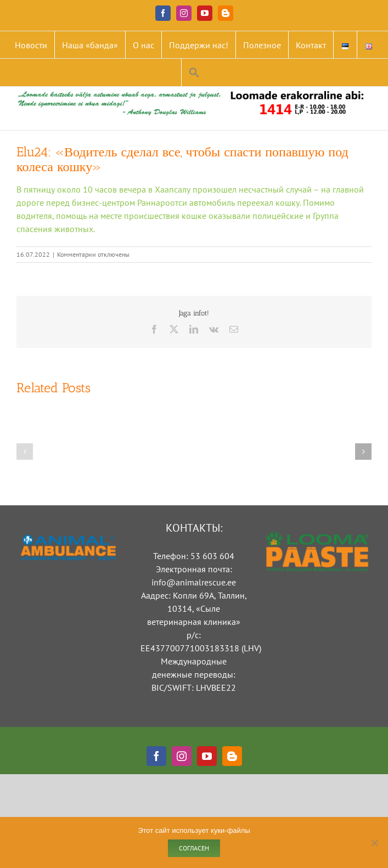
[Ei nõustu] (374, 843)
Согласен (194, 848)
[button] (194, 72)
